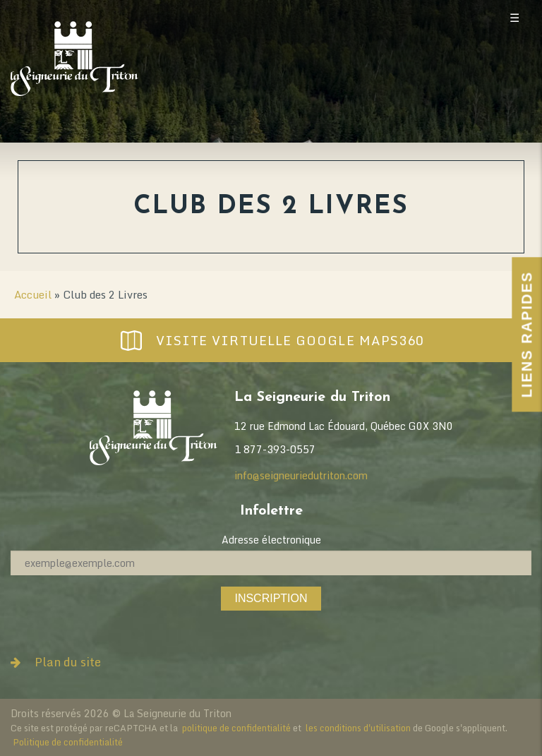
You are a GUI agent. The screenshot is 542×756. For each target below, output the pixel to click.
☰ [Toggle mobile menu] (514, 18)
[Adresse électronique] (271, 563)
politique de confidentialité (236, 728)
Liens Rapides (526, 334)
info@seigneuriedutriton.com (301, 475)
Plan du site (56, 662)
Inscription (271, 598)
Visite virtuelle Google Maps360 (271, 340)
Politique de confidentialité (68, 742)
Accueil (33, 294)
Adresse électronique (271, 540)
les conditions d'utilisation (358, 728)
